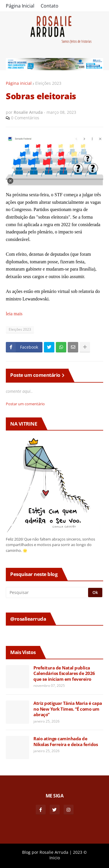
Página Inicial (20, 6)
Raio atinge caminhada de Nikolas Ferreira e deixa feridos (66, 742)
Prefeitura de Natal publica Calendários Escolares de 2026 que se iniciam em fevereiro (64, 673)
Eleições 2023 (48, 83)
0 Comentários (25, 118)
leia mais (14, 314)
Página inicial (19, 83)
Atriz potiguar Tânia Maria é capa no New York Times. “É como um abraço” (68, 709)
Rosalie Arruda (54, 852)
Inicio (55, 858)
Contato (50, 6)
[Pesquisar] (47, 593)
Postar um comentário (25, 404)
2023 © (80, 852)
